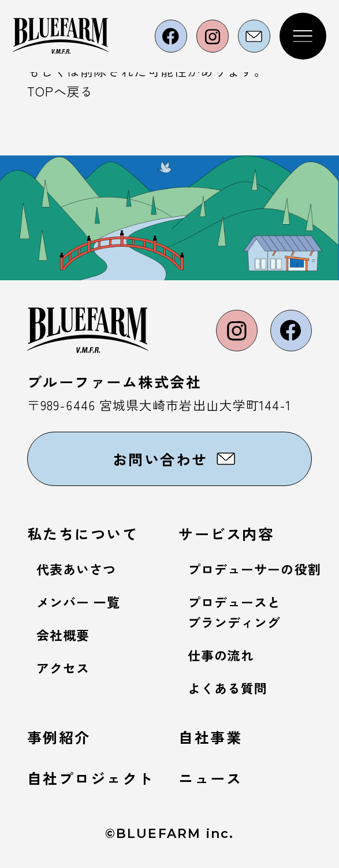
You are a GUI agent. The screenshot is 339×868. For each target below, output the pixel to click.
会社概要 (63, 635)
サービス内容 (226, 533)
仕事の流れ (221, 655)
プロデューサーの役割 (254, 569)
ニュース (210, 778)
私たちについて (83, 533)
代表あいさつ (77, 569)
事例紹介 (59, 737)
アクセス (63, 668)
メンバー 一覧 (79, 602)
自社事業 (210, 737)
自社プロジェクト (91, 778)
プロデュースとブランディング (234, 612)
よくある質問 (228, 688)
